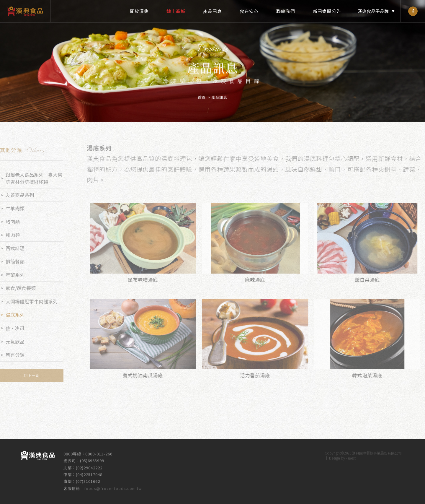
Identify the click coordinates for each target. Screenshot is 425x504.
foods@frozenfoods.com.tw (113, 485)
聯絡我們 (286, 11)
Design (335, 455)
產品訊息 (212, 11)
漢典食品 (25, 11)
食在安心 (249, 11)
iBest (352, 455)
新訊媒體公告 (327, 11)
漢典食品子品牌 (373, 11)
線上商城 (176, 11)
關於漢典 (139, 11)
